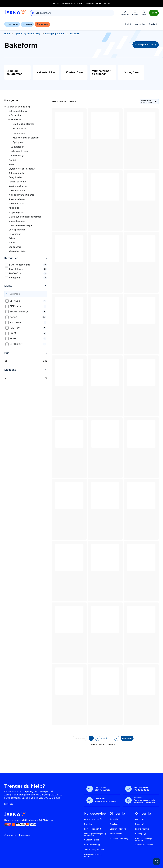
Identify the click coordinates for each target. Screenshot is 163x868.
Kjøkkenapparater (17, 191)
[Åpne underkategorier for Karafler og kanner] (7, 186)
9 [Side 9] (117, 738)
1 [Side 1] (91, 738)
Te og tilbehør (15, 177)
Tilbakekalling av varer (94, 850)
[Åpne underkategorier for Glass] (7, 165)
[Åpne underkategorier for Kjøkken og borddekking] (5, 107)
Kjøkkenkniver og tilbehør (21, 195)
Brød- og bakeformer (23, 124)
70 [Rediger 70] (46, 378)
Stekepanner (15, 247)
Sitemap (141, 834)
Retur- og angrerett (93, 829)
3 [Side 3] (104, 738)
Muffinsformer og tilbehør (26, 138)
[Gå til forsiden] (15, 13)
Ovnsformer (15, 234)
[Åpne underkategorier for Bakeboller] (9, 115)
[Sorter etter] (149, 102)
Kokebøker (14, 208)
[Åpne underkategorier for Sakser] (7, 238)
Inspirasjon (140, 24)
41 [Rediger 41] (6, 361)
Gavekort (153, 24)
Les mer (106, 3)
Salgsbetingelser (92, 840)
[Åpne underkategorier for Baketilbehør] (9, 147)
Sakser (12, 238)
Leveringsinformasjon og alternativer (95, 835)
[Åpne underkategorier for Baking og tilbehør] (7, 111)
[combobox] (75, 13)
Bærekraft (140, 824)
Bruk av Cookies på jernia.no (144, 840)
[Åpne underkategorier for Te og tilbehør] (7, 177)
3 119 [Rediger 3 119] (45, 361)
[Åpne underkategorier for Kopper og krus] (7, 213)
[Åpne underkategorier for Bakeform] (9, 120)
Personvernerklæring (119, 839)
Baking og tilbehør (18, 111)
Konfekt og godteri (18, 182)
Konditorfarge (17, 156)
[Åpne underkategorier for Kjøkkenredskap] (7, 199)
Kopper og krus (16, 212)
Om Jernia (140, 819)
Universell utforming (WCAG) (93, 855)
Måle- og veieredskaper (21, 225)
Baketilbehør (17, 147)
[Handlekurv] (154, 13)
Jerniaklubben (116, 819)
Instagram (10, 835)
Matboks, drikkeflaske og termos (25, 217)
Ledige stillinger (142, 829)
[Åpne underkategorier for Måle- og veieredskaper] (7, 225)
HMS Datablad (92, 845)
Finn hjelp (10, 804)
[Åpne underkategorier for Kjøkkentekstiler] (7, 204)
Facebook (24, 835)
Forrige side (80, 738)
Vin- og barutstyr (17, 251)
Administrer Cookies (144, 845)
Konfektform (19, 133)
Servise (12, 243)
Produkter (12, 24)
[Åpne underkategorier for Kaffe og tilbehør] (7, 173)
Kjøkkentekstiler (17, 204)
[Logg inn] (144, 13)
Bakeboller (16, 115)
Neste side (127, 738)
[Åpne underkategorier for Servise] (7, 243)
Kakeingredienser (19, 151)
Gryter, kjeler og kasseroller (22, 169)
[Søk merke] (28, 294)
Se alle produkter (146, 45)
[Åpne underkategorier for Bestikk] (7, 160)
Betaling (88, 824)
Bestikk (12, 160)
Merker (27, 24)
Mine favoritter (118, 829)
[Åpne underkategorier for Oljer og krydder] (7, 230)
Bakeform (16, 120)
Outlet (128, 24)
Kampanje (42, 24)
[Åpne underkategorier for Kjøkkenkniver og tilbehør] (7, 195)
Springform (19, 142)
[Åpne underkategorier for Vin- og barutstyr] (7, 251)
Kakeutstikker (20, 129)
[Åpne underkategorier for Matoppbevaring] (7, 221)
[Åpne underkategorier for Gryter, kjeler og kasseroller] (7, 169)
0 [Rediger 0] (5, 378)
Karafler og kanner (18, 186)
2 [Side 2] (98, 738)
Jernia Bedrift (116, 834)
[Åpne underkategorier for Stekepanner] (7, 247)
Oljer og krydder (17, 230)
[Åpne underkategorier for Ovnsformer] (7, 234)
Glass (12, 164)
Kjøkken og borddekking (19, 107)
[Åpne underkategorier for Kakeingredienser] (9, 151)
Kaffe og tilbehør (17, 173)
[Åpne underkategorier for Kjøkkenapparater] (7, 191)
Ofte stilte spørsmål (93, 819)
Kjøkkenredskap (17, 199)
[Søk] (33, 13)
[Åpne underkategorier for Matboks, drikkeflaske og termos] (7, 217)
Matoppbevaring (17, 221)
